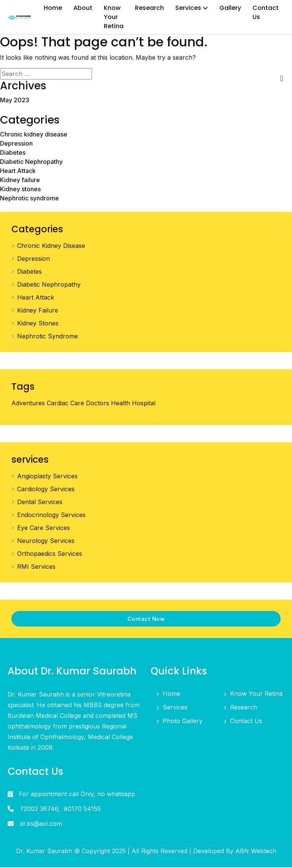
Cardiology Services (46, 490)
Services (175, 708)
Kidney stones (20, 190)
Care (77, 404)
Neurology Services (46, 541)
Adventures (28, 404)
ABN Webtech (256, 852)
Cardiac (58, 404)
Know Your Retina (256, 694)
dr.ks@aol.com (41, 824)
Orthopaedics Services (50, 554)
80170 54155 (82, 809)
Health (121, 404)
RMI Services (36, 567)
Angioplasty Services (47, 477)
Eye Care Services (44, 528)
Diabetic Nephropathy (31, 162)
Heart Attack (18, 171)
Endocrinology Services (51, 516)
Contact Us (246, 722)
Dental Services (40, 503)
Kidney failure (20, 181)
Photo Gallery (183, 722)
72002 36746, (40, 809)
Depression (16, 144)
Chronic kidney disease (34, 135)
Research (244, 708)
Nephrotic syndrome (29, 199)
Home (171, 694)
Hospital (144, 404)
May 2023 (15, 101)
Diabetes (13, 153)
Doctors (98, 404)
